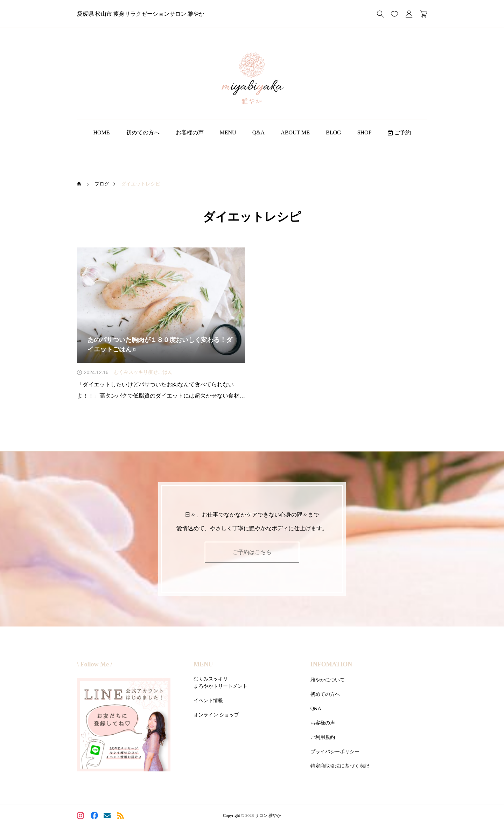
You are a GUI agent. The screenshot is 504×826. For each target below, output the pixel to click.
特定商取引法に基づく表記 (340, 766)
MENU (228, 132)
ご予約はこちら (252, 552)
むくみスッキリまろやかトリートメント (220, 682)
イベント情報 (208, 701)
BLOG (334, 132)
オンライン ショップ (216, 715)
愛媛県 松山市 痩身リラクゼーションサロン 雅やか (141, 14)
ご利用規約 (323, 737)
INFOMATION (331, 664)
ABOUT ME (295, 132)
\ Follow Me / (94, 664)
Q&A (259, 132)
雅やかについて (328, 680)
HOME (101, 132)
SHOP (365, 132)
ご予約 (399, 132)
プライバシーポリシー (335, 752)
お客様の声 (190, 132)
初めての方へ (143, 132)
